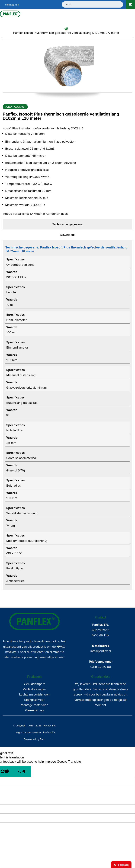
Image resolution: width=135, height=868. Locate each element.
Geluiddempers (34, 684)
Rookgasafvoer (34, 700)
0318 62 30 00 (101, 667)
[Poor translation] (22, 772)
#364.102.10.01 (15, 107)
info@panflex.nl (101, 651)
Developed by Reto (34, 739)
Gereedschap (34, 710)
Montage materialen (34, 705)
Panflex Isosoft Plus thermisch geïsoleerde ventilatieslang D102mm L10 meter (66, 33)
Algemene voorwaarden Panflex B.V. (36, 733)
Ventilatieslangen (34, 689)
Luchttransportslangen (34, 694)
